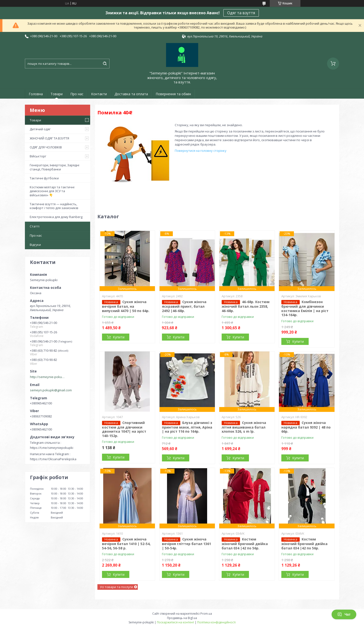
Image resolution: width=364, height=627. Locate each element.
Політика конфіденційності (216, 622)
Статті (35, 226)
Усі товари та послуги (116, 587)
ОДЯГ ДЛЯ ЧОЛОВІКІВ (46, 147)
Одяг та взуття (241, 13)
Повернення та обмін (173, 94)
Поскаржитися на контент (175, 622)
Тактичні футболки (44, 178)
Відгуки (35, 245)
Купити (119, 337)
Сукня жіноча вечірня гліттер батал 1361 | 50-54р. (186, 544)
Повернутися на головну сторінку (201, 151)
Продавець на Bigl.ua (182, 618)
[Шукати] (105, 64)
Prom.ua (206, 614)
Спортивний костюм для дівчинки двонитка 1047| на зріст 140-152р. (124, 429)
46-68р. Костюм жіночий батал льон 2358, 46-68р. (246, 306)
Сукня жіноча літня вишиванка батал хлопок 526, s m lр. (244, 427)
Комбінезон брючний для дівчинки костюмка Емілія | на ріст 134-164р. (305, 308)
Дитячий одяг (40, 129)
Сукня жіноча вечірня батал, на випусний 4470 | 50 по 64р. (126, 306)
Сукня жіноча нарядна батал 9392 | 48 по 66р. (306, 427)
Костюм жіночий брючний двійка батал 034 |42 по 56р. (245, 544)
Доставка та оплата (131, 94)
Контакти (99, 94)
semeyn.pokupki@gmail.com (51, 390)
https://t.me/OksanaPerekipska (53, 459)
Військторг (38, 156)
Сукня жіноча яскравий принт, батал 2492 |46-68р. (184, 306)
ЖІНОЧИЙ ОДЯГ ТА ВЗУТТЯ (49, 138)
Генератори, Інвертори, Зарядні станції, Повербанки (55, 167)
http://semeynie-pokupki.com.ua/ (48, 377)
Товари (57, 94)
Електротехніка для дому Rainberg (56, 217)
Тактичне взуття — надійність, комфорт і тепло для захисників (54, 206)
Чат (344, 614)
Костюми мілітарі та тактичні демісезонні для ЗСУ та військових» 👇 (52, 191)
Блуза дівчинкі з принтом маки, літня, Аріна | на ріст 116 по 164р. (187, 427)
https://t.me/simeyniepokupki (52, 448)
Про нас (77, 94)
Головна (36, 94)
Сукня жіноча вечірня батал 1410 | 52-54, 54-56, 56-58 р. (126, 544)
